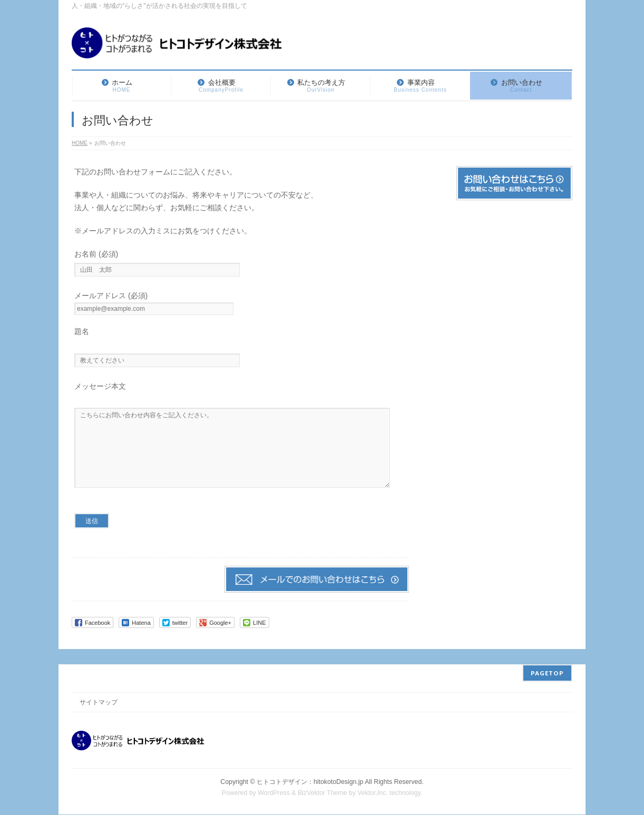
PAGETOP (547, 674)
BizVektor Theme (323, 793)
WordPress (274, 793)
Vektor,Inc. (373, 793)
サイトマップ (99, 703)
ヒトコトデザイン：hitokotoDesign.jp (310, 782)
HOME (80, 143)
